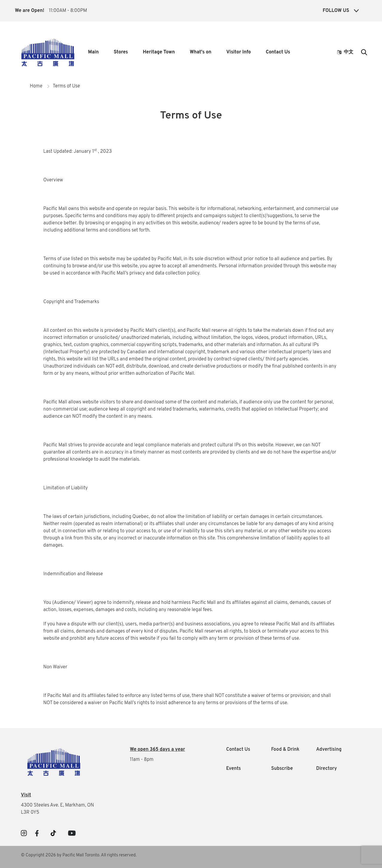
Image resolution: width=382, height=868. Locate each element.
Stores (121, 52)
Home (36, 86)
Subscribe (282, 769)
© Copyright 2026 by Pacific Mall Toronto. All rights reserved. (79, 855)
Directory (326, 769)
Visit (26, 795)
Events (234, 769)
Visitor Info (238, 52)
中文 (345, 52)
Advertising (329, 750)
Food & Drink (285, 750)
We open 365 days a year (157, 750)
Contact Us (278, 52)
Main (93, 52)
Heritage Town (159, 52)
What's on (201, 52)
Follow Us (341, 11)
